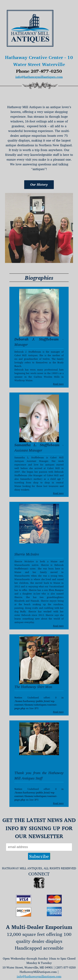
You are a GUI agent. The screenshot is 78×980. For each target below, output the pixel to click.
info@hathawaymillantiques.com (39, 77)
